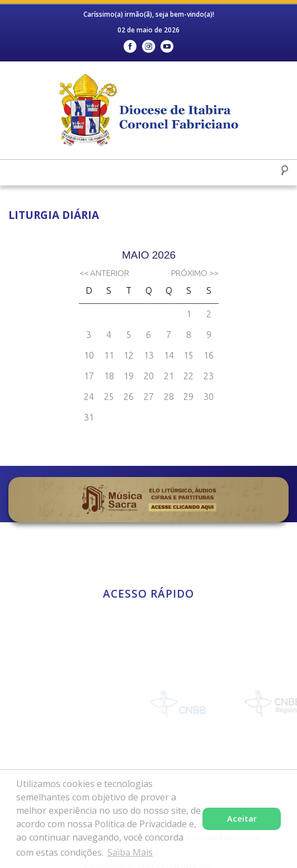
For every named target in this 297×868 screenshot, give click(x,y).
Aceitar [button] (242, 819)
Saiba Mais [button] (130, 852)
